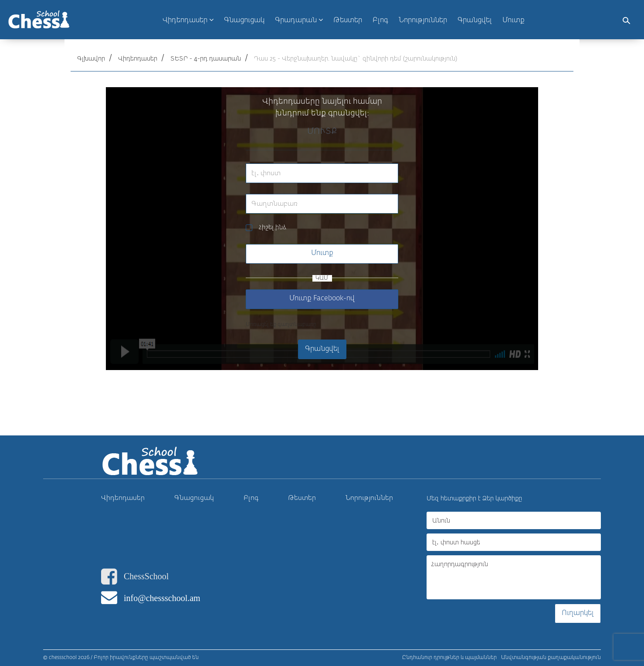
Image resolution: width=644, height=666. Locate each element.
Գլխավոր (91, 59)
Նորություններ (369, 498)
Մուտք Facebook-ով (322, 299)
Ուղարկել (578, 613)
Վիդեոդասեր (188, 20)
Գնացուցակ (194, 498)
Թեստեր (302, 498)
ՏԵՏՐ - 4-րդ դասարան (206, 59)
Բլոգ (251, 498)
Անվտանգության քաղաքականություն (551, 658)
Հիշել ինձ (273, 228)
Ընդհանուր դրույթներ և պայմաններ (449, 658)
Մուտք (514, 20)
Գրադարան (299, 20)
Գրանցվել (475, 20)
